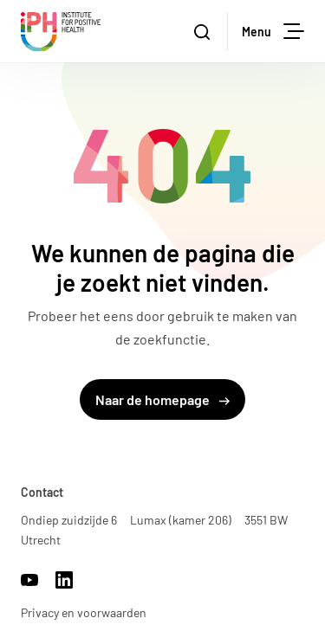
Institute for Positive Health (61, 32)
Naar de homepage (162, 399)
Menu (273, 31)
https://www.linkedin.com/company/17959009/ (64, 580)
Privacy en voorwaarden (84, 612)
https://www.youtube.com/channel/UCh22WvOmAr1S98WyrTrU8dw (29, 580)
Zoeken (211, 32)
